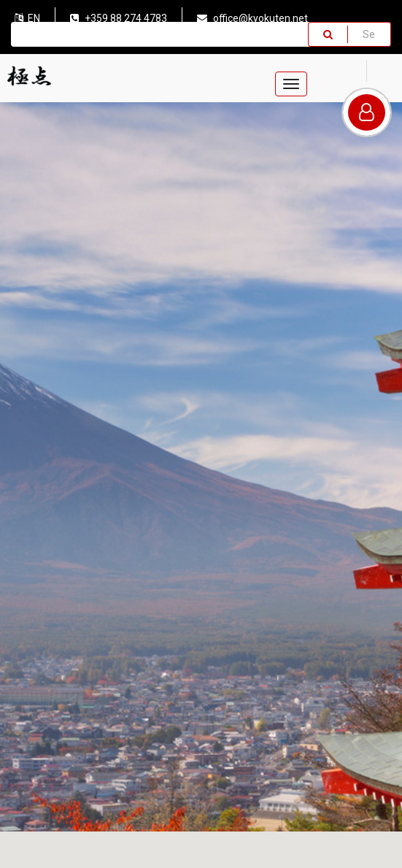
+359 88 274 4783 (119, 18)
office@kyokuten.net (252, 18)
